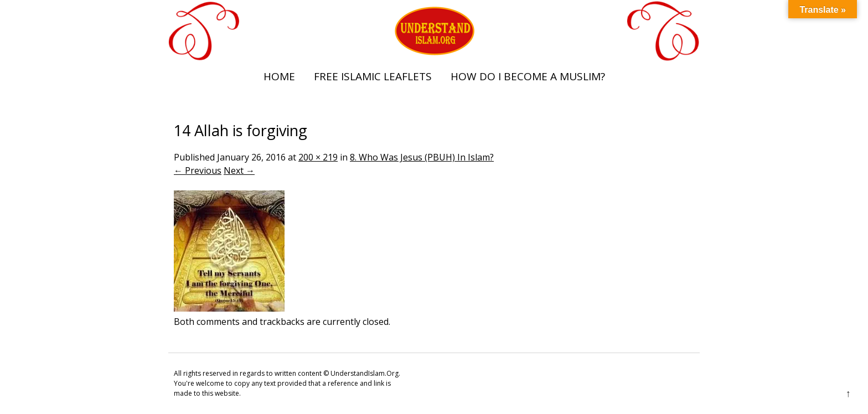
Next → (239, 170)
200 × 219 (318, 157)
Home (279, 76)
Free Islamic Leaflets (373, 76)
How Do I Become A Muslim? (528, 76)
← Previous (198, 170)
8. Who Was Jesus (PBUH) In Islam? (422, 157)
